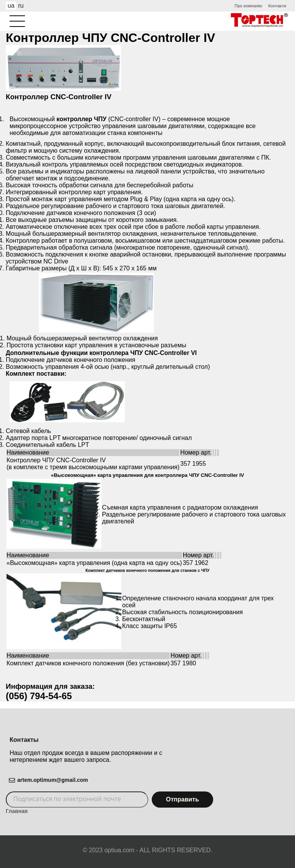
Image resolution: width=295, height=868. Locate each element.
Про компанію (249, 6)
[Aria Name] (17, 21)
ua (11, 6)
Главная (17, 811)
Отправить (182, 799)
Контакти (277, 6)
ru (21, 6)
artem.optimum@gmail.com (53, 780)
